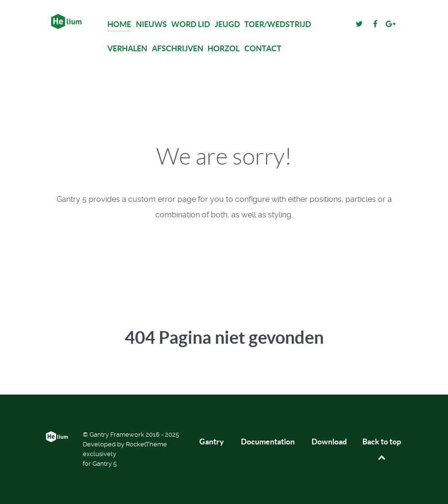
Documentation (268, 442)
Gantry (212, 442)
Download (329, 442)
